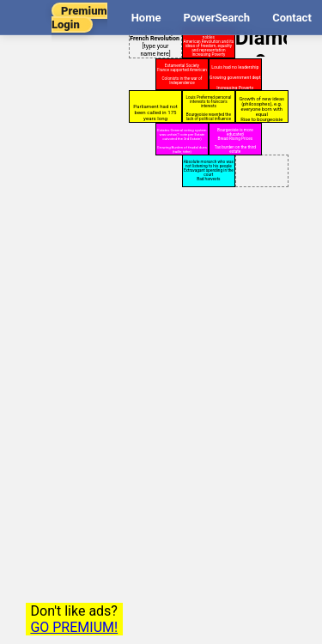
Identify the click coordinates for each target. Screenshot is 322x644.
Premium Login (79, 18)
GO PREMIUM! (74, 627)
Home (146, 18)
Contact (292, 18)
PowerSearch (216, 18)
